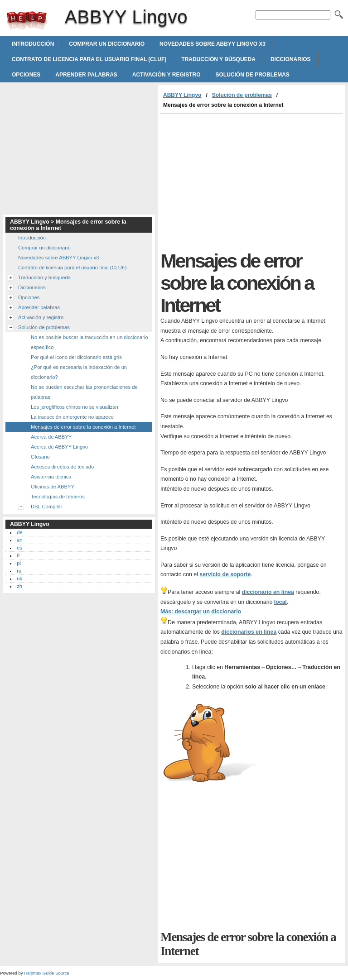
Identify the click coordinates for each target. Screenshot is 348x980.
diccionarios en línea (249, 632)
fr (18, 555)
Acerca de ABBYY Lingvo (59, 447)
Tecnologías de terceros (58, 497)
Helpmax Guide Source (46, 973)
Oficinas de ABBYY (53, 487)
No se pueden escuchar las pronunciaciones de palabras (84, 392)
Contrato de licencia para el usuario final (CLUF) (89, 59)
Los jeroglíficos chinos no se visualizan (75, 407)
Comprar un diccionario (107, 44)
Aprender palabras (86, 75)
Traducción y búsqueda (218, 59)
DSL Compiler (46, 507)
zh (19, 586)
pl (19, 563)
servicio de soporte (225, 574)
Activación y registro (167, 75)
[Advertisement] (237, 182)
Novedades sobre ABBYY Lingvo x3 (213, 44)
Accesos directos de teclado (62, 467)
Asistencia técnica (51, 477)
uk (19, 578)
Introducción (33, 44)
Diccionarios (291, 59)
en (19, 540)
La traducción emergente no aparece (72, 417)
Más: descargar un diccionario (201, 612)
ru (19, 571)
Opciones (26, 75)
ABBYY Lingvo (27, 20)
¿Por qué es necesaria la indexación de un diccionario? (79, 372)
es (19, 548)
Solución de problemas (253, 75)
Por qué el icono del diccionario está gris (76, 357)
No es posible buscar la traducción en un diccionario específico (89, 342)
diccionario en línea (268, 592)
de (19, 532)
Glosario (40, 457)
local (280, 602)
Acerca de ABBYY (51, 437)
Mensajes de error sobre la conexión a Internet (83, 427)
